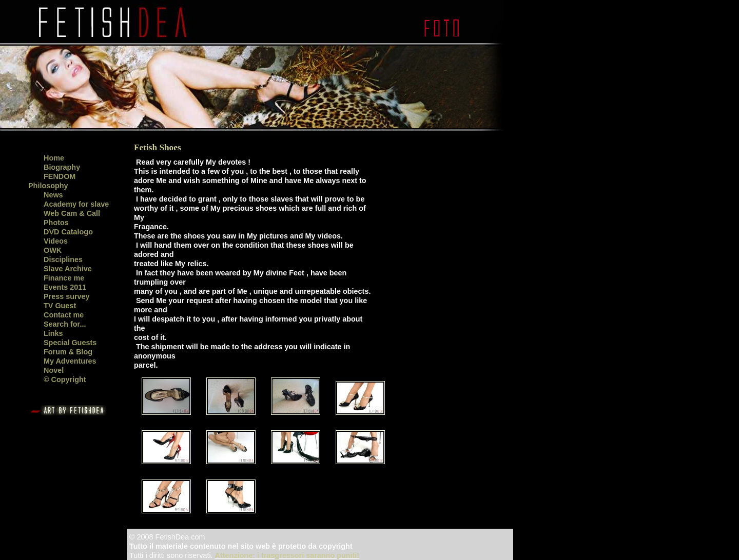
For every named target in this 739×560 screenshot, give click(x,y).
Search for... (65, 324)
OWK (53, 250)
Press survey (67, 296)
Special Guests (70, 343)
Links (53, 333)
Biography (62, 167)
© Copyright (65, 379)
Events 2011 (65, 287)
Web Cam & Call (72, 213)
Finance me (64, 278)
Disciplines (63, 259)
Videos (56, 241)
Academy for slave (76, 204)
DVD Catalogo (68, 232)
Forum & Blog (68, 352)
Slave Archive (68, 269)
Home (54, 158)
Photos (56, 223)
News (53, 195)
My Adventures (70, 361)
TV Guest (60, 306)
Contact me (64, 315)
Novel (54, 370)
